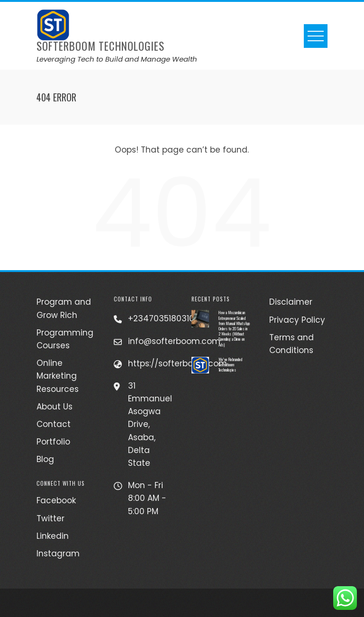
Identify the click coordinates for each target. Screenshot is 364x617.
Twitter (50, 518)
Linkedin (53, 536)
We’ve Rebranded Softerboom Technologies (230, 364)
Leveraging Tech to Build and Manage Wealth (117, 59)
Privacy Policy (297, 320)
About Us (55, 407)
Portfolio (53, 442)
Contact (54, 424)
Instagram (58, 553)
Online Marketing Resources (58, 376)
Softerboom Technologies (100, 46)
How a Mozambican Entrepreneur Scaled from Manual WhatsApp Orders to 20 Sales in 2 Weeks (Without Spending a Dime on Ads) (234, 328)
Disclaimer (291, 302)
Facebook (56, 500)
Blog (45, 459)
